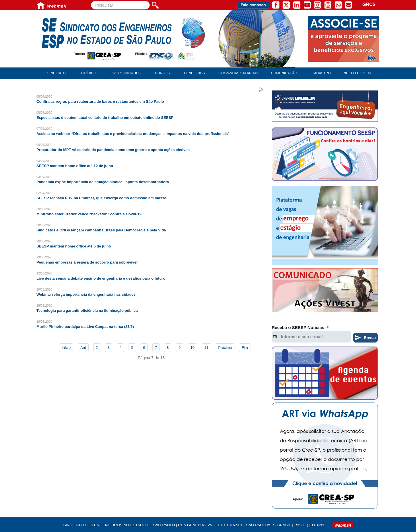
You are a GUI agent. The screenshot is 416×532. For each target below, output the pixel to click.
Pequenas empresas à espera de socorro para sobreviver (87, 262)
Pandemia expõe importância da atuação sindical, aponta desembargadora (103, 182)
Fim (245, 348)
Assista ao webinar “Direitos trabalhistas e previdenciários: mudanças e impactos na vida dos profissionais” (133, 134)
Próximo (225, 348)
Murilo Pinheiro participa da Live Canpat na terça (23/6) (85, 327)
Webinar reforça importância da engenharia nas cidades (86, 294)
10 (193, 348)
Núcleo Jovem (357, 73)
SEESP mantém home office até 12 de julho (75, 166)
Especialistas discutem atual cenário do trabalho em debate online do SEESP (105, 118)
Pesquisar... (91, 1)
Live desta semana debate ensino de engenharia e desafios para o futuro (101, 278)
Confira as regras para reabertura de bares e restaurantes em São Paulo (100, 101)
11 (206, 348)
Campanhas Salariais (238, 73)
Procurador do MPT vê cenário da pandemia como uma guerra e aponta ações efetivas (113, 150)
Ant (83, 348)
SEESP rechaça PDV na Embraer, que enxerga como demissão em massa (101, 198)
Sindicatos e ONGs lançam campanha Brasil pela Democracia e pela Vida (101, 230)
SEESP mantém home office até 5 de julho (74, 246)
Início (66, 348)
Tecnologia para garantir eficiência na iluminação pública (87, 311)
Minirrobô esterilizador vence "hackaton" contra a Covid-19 (89, 214)
